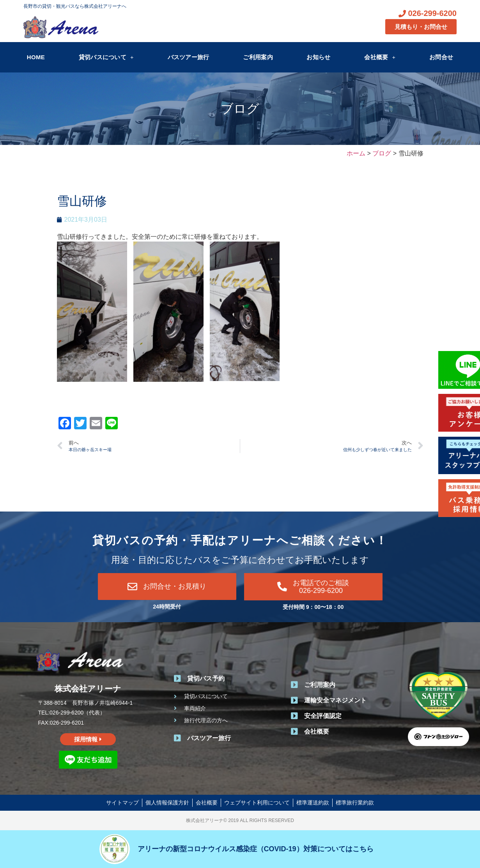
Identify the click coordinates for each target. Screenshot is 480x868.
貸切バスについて (106, 57)
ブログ (240, 109)
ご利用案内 (258, 57)
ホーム (356, 153)
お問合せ (441, 57)
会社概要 (380, 57)
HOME (36, 57)
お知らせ (318, 57)
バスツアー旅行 (189, 57)
